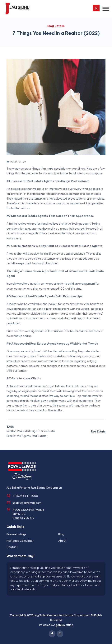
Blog (61, 534)
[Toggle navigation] (106, 9)
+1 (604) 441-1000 (25, 496)
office (64, 625)
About (62, 541)
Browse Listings (16, 534)
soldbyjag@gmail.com (27, 503)
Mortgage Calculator (20, 541)
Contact (12, 547)
